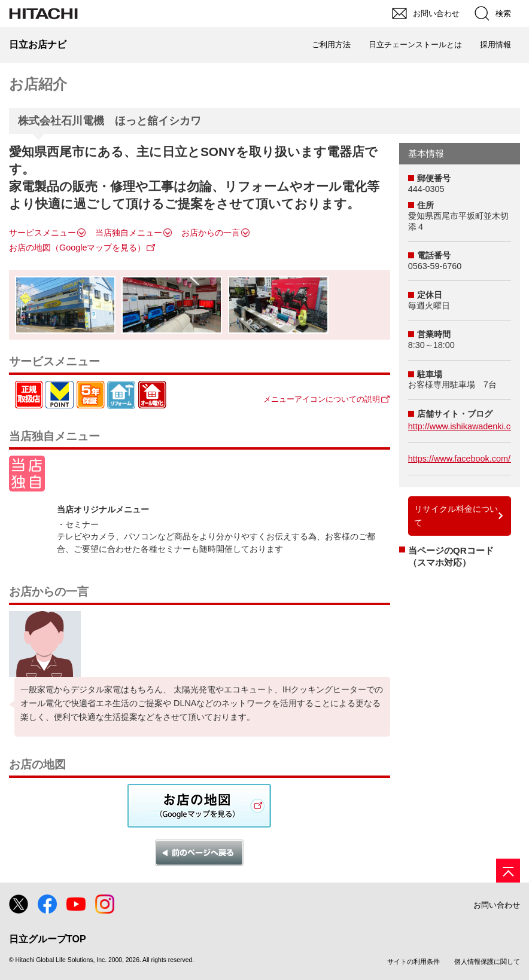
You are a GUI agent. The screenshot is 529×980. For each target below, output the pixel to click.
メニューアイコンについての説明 (322, 399)
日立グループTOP (48, 939)
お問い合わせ (497, 905)
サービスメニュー (42, 233)
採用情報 (495, 45)
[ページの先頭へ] (508, 871)
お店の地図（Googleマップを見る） (77, 248)
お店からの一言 (211, 233)
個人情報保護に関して (487, 961)
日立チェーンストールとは (415, 45)
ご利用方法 (331, 45)
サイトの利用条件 (414, 961)
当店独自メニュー (129, 233)
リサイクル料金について (456, 516)
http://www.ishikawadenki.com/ (466, 426)
